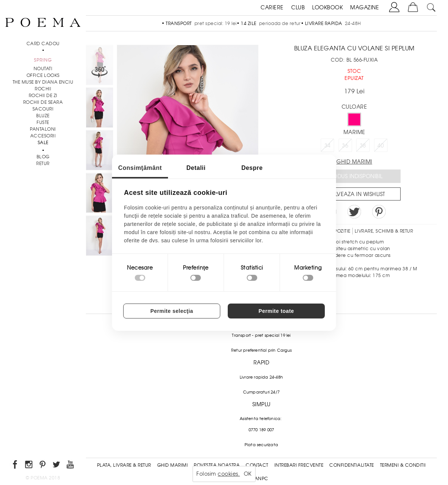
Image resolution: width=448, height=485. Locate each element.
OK (248, 474)
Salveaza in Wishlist (357, 194)
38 (363, 146)
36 (345, 146)
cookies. (229, 474)
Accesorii (43, 136)
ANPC (262, 479)
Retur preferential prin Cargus (261, 350)
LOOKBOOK (327, 7)
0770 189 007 (261, 430)
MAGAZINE (365, 7)
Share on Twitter (354, 212)
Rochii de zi (43, 96)
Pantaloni (43, 129)
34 (328, 146)
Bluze (43, 116)
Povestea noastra (217, 465)
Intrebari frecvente (299, 465)
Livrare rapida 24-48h (261, 377)
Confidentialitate (352, 465)
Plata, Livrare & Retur (124, 465)
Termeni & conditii (403, 465)
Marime (354, 132)
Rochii (43, 89)
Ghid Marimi (173, 465)
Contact (257, 465)
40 (381, 146)
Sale (43, 143)
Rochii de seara (43, 102)
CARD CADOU (43, 44)
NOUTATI (43, 69)
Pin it (379, 212)
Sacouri (43, 109)
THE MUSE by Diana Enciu (43, 82)
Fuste (43, 122)
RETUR (43, 164)
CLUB (298, 7)
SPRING (43, 60)
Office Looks (43, 75)
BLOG (43, 157)
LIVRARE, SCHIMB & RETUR (384, 231)
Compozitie (336, 231)
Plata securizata (261, 445)
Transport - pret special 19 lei (261, 335)
